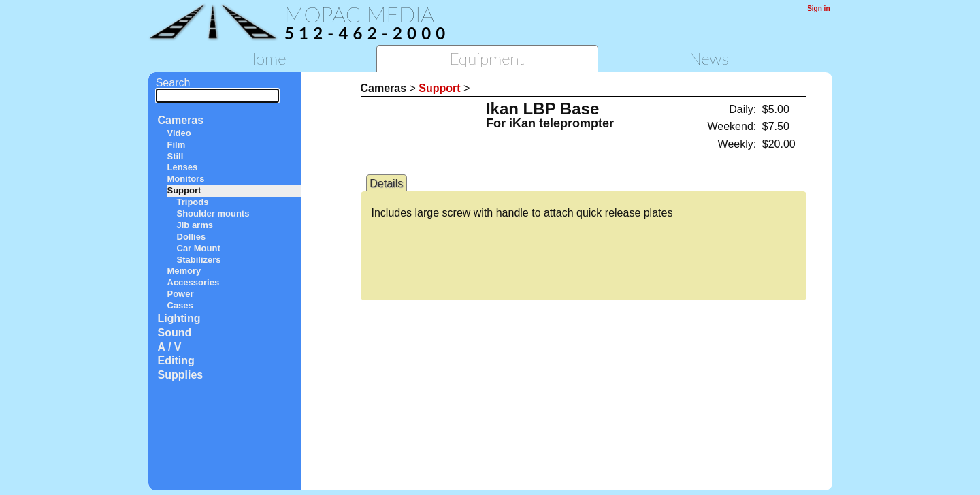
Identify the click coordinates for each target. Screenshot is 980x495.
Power (181, 294)
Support (184, 190)
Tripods (193, 202)
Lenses (183, 167)
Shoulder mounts (213, 213)
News (709, 58)
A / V (170, 347)
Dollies (192, 237)
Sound (175, 333)
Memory (184, 271)
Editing (176, 361)
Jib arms (195, 225)
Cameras (181, 120)
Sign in (818, 9)
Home (265, 58)
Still (176, 156)
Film (177, 145)
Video (179, 133)
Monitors (186, 179)
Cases (180, 305)
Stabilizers (199, 260)
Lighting (179, 318)
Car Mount (199, 248)
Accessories (194, 282)
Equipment (487, 58)
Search (218, 89)
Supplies (181, 375)
